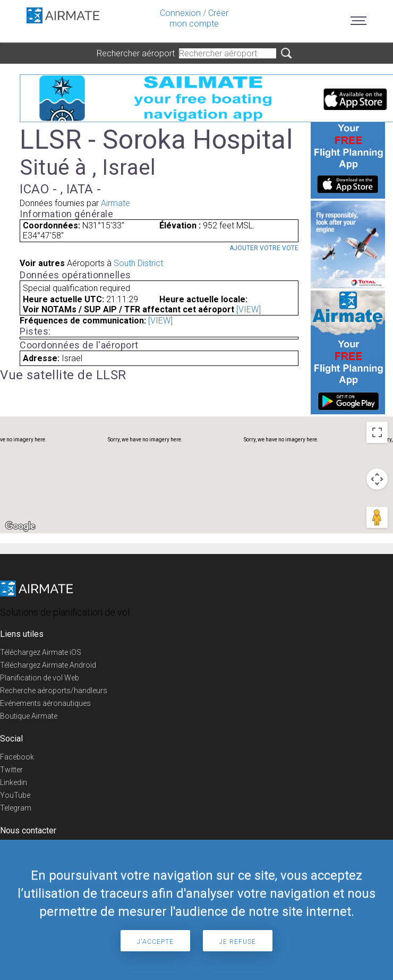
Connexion (180, 13)
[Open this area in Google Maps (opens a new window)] (20, 526)
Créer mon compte (199, 18)
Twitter (11, 770)
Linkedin (14, 782)
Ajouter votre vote (264, 248)
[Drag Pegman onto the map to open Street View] (377, 517)
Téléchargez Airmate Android (48, 665)
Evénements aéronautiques (45, 703)
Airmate (116, 203)
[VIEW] (249, 309)
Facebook (17, 757)
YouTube (15, 795)
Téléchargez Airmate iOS (41, 652)
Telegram (16, 808)
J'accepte (155, 942)
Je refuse (238, 942)
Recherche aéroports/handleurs (54, 691)
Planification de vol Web (40, 678)
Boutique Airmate (29, 716)
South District (138, 263)
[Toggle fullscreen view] (377, 432)
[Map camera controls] (377, 479)
